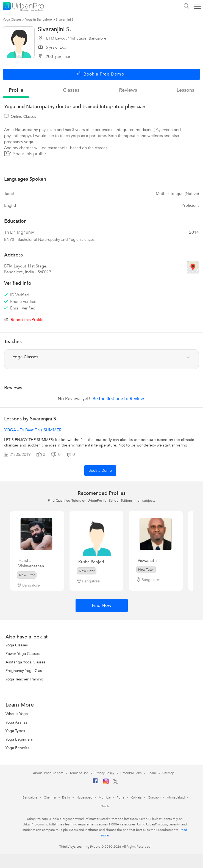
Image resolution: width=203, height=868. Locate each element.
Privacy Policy (104, 773)
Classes (71, 90)
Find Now (101, 605)
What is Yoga (17, 714)
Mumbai (105, 797)
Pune (121, 797)
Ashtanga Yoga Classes (25, 662)
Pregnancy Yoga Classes (26, 671)
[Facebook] (95, 783)
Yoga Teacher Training (24, 679)
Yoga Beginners (19, 739)
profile (16, 90)
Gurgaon (154, 797)
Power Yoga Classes (23, 654)
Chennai (50, 797)
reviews (128, 90)
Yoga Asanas (16, 722)
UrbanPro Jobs (131, 773)
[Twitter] (116, 783)
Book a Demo (100, 471)
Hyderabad (84, 797)
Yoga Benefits (17, 748)
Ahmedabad (176, 797)
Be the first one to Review (118, 399)
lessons (185, 90)
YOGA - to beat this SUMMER (33, 430)
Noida (105, 806)
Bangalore (30, 797)
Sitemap (168, 773)
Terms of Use (79, 773)
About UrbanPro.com (48, 773)
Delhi (66, 797)
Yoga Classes (17, 645)
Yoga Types (15, 731)
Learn (152, 773)
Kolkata (136, 797)
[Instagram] (106, 783)
